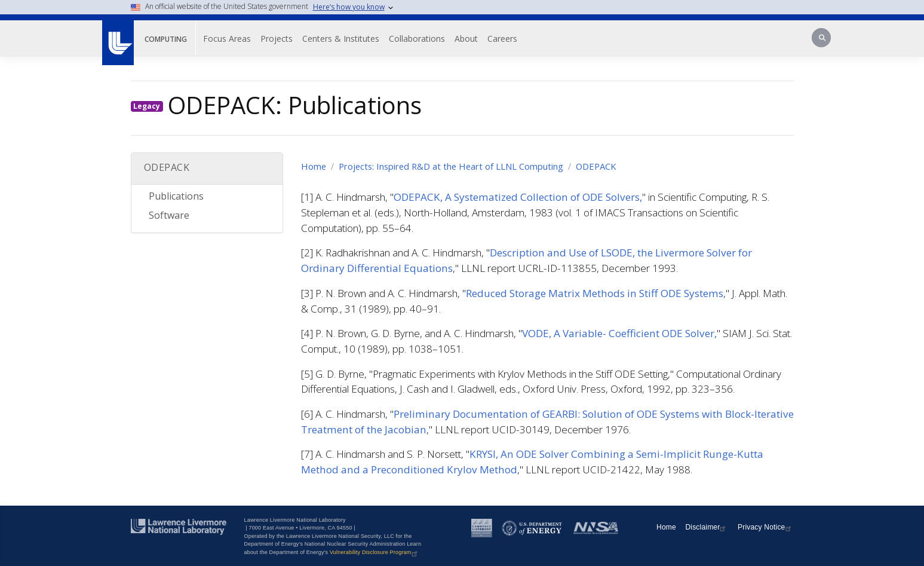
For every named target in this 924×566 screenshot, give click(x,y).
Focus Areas (227, 39)
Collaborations (417, 39)
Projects (277, 39)
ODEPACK (596, 166)
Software (169, 215)
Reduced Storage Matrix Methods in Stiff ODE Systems (595, 293)
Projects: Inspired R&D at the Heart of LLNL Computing (451, 166)
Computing (166, 39)
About (466, 39)
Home (314, 166)
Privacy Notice (766, 527)
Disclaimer (707, 527)
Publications (176, 196)
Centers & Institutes (341, 39)
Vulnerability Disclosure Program (375, 552)
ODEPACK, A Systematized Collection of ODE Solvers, (518, 197)
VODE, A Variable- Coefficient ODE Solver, (619, 333)
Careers (502, 39)
